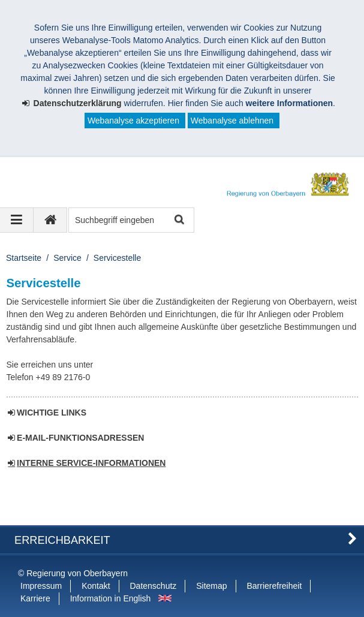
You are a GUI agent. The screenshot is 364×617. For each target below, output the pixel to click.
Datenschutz (154, 586)
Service (67, 258)
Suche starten (178, 220)
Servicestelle (117, 258)
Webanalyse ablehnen (232, 121)
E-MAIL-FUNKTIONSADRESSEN (80, 438)
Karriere (35, 598)
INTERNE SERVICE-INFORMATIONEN (91, 463)
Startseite (24, 258)
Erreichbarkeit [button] (62, 540)
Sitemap (211, 586)
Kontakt (96, 586)
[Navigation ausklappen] (17, 220)
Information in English (111, 598)
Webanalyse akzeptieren (133, 121)
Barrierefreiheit (274, 586)
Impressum (41, 586)
